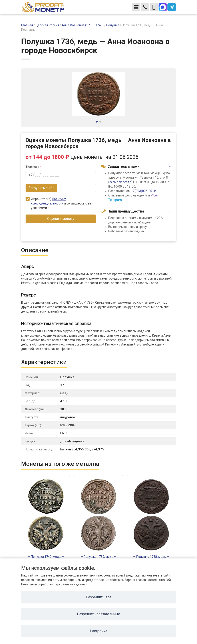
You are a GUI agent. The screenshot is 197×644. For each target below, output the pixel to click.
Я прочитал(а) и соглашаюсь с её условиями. (58, 203)
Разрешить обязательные (98, 614)
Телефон (33, 167)
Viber (154, 195)
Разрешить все (99, 597)
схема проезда (120, 182)
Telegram (115, 200)
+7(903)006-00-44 (144, 191)
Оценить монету (61, 219)
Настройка (98, 631)
